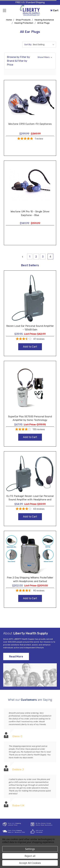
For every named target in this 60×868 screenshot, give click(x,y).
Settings (30, 849)
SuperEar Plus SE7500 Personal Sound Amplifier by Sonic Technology (30, 418)
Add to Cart (30, 347)
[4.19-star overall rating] (30, 430)
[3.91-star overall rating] (30, 509)
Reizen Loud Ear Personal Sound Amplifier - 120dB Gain (30, 328)
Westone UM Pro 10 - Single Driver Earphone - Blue (30, 213)
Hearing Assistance (44, 20)
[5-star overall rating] (30, 139)
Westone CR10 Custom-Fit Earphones (30, 124)
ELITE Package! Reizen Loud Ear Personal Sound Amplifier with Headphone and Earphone (30, 500)
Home (9, 20)
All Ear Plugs (43, 23)
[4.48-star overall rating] (30, 591)
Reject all (30, 856)
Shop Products (23, 20)
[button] (30, 61)
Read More (16, 656)
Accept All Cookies (30, 863)
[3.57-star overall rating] (30, 339)
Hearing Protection (24, 23)
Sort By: (28, 45)
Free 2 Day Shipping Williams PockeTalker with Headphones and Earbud (30, 579)
